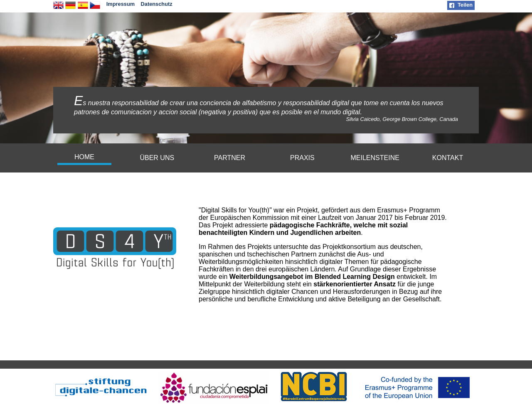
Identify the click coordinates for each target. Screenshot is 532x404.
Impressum (121, 4)
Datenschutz (157, 4)
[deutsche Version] (70, 8)
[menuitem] (84, 158)
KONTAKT (448, 158)
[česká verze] (95, 8)
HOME (84, 157)
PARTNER (230, 158)
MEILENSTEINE (375, 158)
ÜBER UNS (157, 158)
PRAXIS (302, 158)
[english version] (58, 8)
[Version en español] (83, 8)
